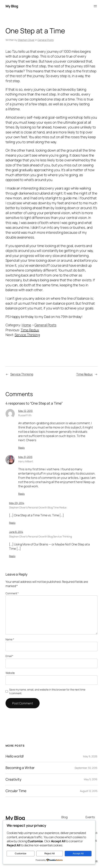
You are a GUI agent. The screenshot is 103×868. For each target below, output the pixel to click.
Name (10, 639)
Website (10, 673)
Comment (12, 593)
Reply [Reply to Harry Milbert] (21, 494)
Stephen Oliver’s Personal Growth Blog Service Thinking (40, 536)
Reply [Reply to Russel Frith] (21, 448)
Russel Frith (25, 415)
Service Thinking (27, 335)
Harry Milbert (26, 461)
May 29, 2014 (17, 503)
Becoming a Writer (20, 768)
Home (26, 325)
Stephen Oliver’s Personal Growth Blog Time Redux (38, 507)
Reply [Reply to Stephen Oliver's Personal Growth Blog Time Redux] (12, 523)
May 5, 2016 (91, 779)
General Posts (46, 40)
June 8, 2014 (16, 532)
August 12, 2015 (89, 791)
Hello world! (15, 756)
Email (9, 656)
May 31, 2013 (25, 457)
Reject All (50, 853)
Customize (21, 853)
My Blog (12, 6)
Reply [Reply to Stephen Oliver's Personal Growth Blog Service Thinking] (12, 556)
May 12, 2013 (25, 411)
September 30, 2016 (86, 768)
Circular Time (16, 791)
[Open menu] (95, 6)
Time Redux (30, 330)
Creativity (13, 779)
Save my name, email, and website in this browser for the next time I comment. (47, 691)
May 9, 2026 (90, 756)
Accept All (78, 853)
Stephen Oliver (26, 40)
